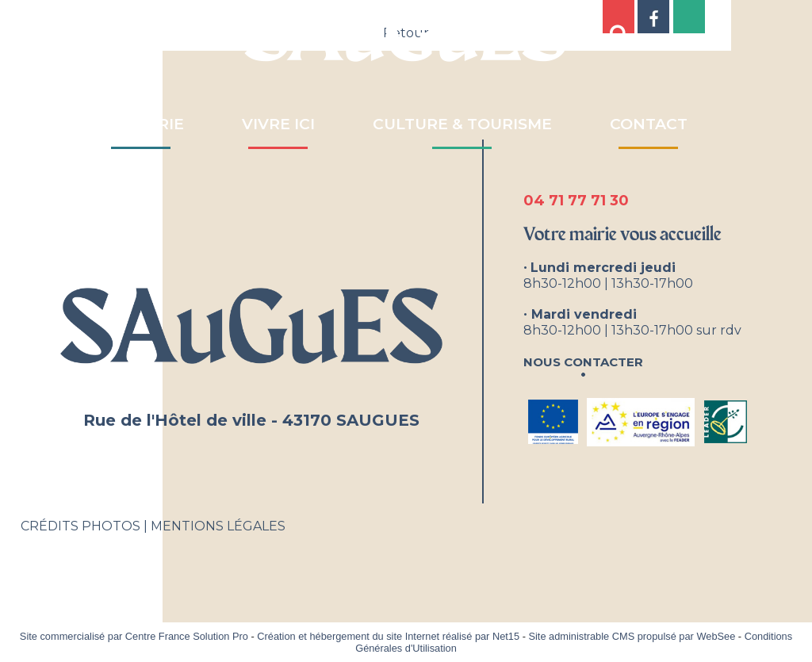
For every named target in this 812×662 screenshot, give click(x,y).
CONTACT (649, 124)
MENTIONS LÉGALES (218, 526)
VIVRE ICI (278, 124)
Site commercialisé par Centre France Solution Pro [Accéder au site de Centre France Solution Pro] (134, 636)
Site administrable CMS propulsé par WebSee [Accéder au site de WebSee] (632, 636)
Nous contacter (583, 360)
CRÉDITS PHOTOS (80, 526)
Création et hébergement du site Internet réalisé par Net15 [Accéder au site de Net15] (388, 636)
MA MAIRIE (141, 124)
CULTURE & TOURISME (462, 124)
